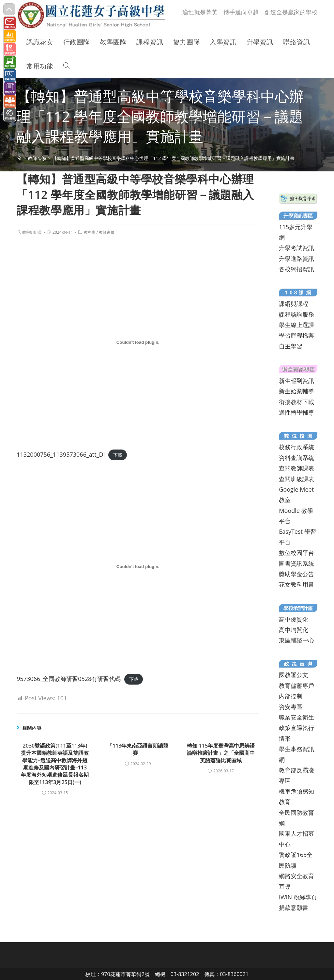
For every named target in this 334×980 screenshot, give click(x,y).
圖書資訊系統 (296, 563)
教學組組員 (32, 232)
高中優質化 (294, 619)
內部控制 (291, 696)
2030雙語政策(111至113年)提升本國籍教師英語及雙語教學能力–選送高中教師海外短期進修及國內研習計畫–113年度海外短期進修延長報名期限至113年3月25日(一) (55, 764)
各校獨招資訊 (296, 269)
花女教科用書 (296, 584)
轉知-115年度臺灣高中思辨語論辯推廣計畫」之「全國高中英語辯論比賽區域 (221, 753)
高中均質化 (294, 630)
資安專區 (291, 707)
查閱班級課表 (296, 479)
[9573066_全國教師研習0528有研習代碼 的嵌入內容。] (138, 567)
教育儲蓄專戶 (296, 686)
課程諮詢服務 (296, 314)
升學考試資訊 (296, 248)
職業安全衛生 (296, 717)
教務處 (90, 232)
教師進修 (107, 232)
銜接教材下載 (296, 402)
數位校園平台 (296, 553)
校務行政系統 (296, 447)
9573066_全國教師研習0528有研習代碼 (69, 679)
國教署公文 (294, 675)
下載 (118, 455)
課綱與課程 (294, 304)
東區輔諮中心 (296, 640)
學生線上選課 (296, 325)
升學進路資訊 (296, 259)
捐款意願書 (294, 908)
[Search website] (67, 66)
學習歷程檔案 (296, 335)
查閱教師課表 (296, 468)
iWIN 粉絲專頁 (298, 897)
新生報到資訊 (296, 381)
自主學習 (291, 346)
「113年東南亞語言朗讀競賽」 (138, 749)
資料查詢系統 (296, 458)
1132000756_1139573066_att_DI (61, 454)
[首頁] (19, 158)
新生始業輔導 (296, 391)
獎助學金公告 (296, 574)
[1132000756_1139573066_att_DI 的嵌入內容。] (138, 342)
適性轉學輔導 (296, 412)
